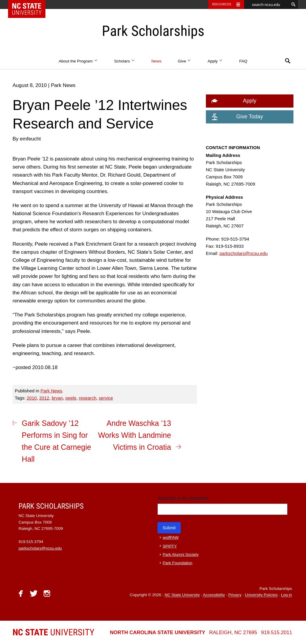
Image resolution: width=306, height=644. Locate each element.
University (53, 632)
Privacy (235, 595)
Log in (286, 595)
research (88, 398)
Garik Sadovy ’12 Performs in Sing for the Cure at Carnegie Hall (56, 441)
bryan (57, 398)
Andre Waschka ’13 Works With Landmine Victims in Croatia (134, 435)
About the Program (78, 61)
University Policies (261, 595)
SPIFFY (170, 546)
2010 (32, 398)
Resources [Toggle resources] (222, 4)
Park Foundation (178, 563)
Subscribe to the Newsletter (183, 498)
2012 (44, 398)
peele (71, 398)
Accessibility (214, 595)
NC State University (182, 595)
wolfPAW (171, 537)
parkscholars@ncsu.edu (244, 253)
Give (185, 61)
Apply (215, 61)
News (156, 61)
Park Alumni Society (181, 554)
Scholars (125, 61)
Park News (51, 391)
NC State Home (31, 4)
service (106, 398)
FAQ (243, 61)
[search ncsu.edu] (267, 4)
